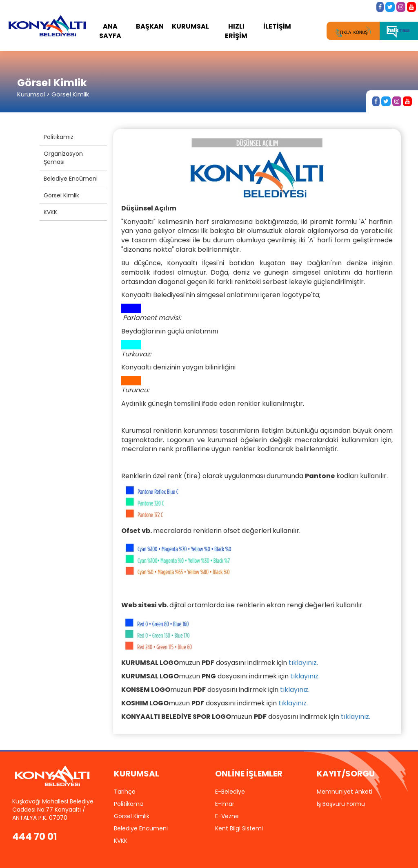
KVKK (50, 212)
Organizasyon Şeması (63, 158)
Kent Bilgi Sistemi (239, 828)
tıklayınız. (303, 663)
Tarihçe (125, 792)
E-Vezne (227, 816)
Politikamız (59, 137)
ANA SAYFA (110, 31)
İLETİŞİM (277, 26)
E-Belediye (230, 792)
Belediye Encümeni (71, 179)
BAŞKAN (150, 26)
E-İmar (225, 804)
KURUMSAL (190, 26)
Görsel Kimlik (61, 195)
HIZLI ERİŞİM (236, 31)
